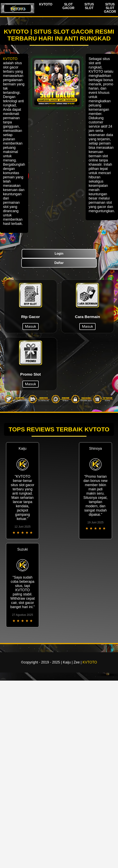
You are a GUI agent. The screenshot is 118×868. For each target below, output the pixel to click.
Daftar (59, 263)
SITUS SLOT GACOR (110, 8)
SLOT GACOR (69, 6)
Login (59, 254)
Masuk (31, 326)
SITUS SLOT (89, 6)
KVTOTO (46, 4)
